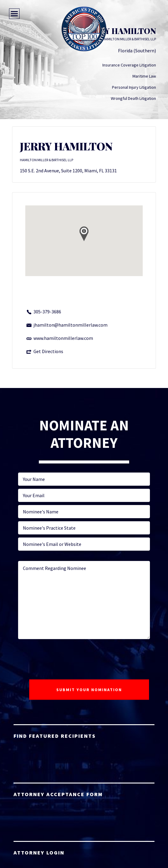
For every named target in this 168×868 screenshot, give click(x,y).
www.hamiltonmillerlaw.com (63, 338)
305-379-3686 (47, 312)
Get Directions (48, 351)
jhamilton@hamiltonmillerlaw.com (70, 325)
